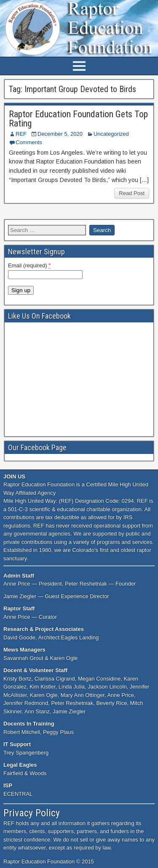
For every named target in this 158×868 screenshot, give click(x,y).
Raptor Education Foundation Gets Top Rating (78, 119)
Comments (29, 142)
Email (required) (29, 265)
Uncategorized (111, 134)
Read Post (132, 193)
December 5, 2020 (60, 134)
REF (21, 134)
